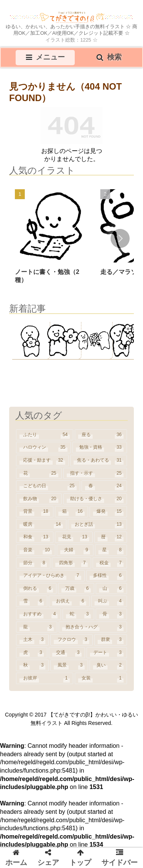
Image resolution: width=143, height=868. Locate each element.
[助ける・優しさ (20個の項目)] (95, 499)
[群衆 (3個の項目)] (111, 640)
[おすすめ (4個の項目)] (39, 614)
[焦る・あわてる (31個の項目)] (99, 461)
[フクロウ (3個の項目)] (71, 640)
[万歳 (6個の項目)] (76, 589)
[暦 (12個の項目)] (111, 537)
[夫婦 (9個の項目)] (75, 550)
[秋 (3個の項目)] (32, 665)
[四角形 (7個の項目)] (71, 563)
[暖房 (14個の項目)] (41, 525)
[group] (51, 239)
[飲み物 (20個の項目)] (39, 499)
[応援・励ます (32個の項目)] (42, 461)
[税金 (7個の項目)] (110, 563)
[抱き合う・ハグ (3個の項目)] (93, 627)
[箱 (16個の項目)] (71, 512)
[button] (120, 238)
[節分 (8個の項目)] (33, 563)
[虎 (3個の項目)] (32, 653)
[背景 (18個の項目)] (35, 512)
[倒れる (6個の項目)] (36, 589)
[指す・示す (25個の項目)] (95, 473)
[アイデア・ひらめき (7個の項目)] (50, 576)
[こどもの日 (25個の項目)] (48, 486)
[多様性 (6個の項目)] (107, 576)
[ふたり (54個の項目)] (45, 435)
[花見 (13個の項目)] (74, 537)
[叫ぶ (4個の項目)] (109, 601)
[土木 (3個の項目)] (32, 640)
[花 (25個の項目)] (39, 473)
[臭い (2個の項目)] (108, 665)
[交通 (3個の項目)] (67, 653)
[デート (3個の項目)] (107, 653)
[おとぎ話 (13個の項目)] (98, 525)
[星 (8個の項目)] (111, 550)
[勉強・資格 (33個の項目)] (100, 448)
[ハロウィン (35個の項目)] (43, 448)
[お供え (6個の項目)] (69, 601)
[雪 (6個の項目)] (32, 601)
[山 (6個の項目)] (111, 589)
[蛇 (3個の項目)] (78, 614)
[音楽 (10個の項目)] (36, 550)
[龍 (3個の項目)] (37, 627)
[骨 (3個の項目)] (111, 614)
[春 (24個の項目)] (104, 486)
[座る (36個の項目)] (101, 435)
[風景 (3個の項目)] (69, 665)
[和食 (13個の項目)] (35, 537)
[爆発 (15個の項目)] (108, 512)
